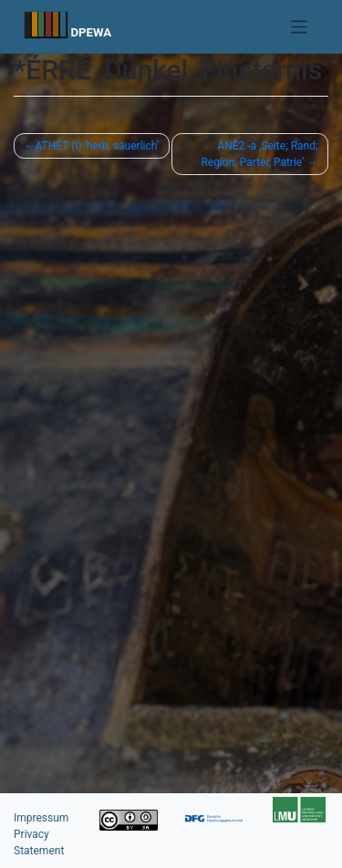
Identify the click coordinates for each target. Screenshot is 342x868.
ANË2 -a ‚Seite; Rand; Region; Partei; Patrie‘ (259, 154)
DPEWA (91, 32)
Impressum (41, 818)
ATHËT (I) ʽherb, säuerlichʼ (98, 146)
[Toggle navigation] (300, 27)
